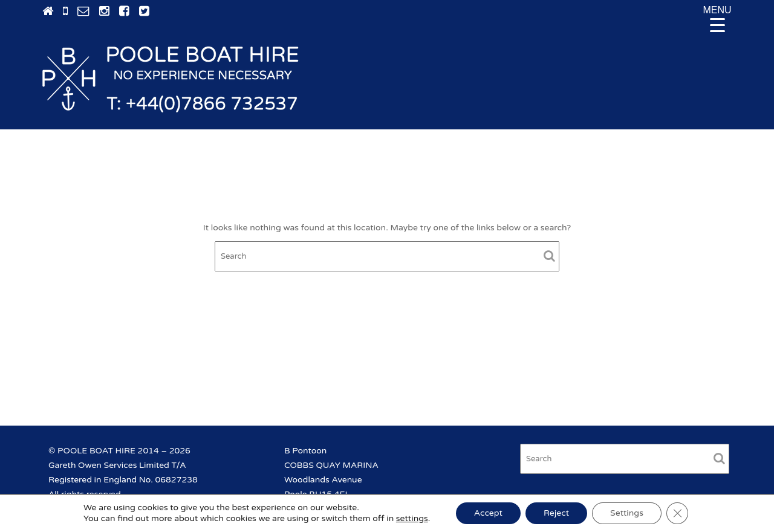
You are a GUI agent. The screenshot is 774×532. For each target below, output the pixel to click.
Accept (488, 513)
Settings (627, 513)
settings (412, 518)
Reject (556, 513)
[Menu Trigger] (717, 18)
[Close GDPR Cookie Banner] (677, 513)
